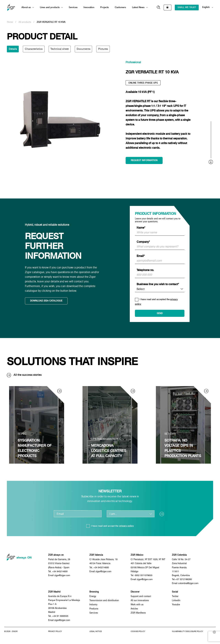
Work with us (137, 606)
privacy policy (126, 526)
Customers (120, 7)
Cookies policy (138, 634)
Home (10, 22)
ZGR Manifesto (138, 614)
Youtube (176, 606)
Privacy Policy (55, 634)
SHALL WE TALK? (187, 7)
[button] (158, 7)
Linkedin (176, 602)
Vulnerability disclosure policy (187, 634)
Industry (93, 606)
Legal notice (96, 634)
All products (25, 22)
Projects (104, 7)
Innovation (89, 7)
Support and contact (141, 598)
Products (94, 610)
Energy (93, 598)
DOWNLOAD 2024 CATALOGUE (46, 301)
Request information (144, 161)
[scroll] (211, 143)
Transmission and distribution (104, 602)
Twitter (175, 598)
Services (73, 7)
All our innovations (140, 602)
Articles (134, 610)
